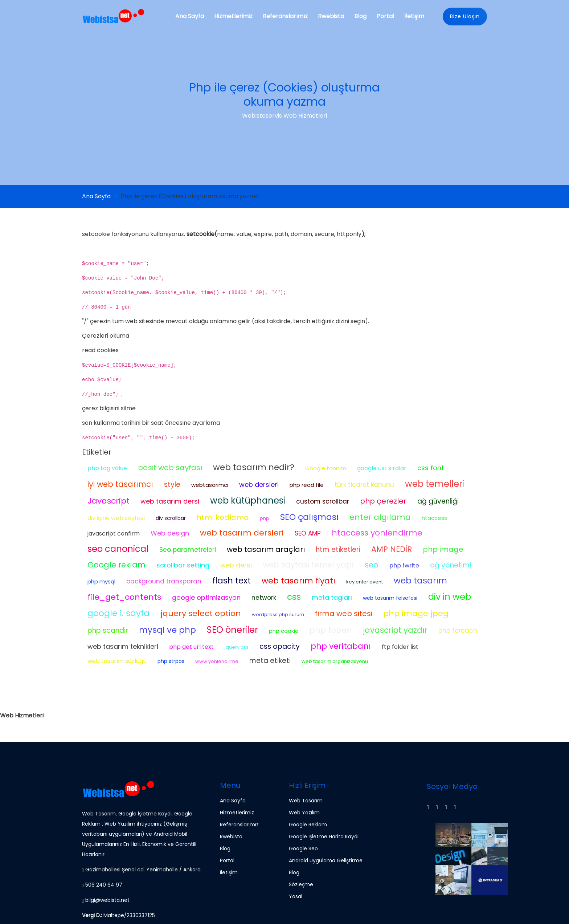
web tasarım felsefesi (390, 598)
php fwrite (404, 565)
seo (372, 565)
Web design (170, 533)
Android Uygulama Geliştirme (326, 860)
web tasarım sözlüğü (117, 661)
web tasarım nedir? (254, 467)
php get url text (191, 647)
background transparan (164, 581)
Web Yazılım (304, 813)
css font (431, 468)
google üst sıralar (382, 468)
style (172, 485)
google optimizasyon (206, 597)
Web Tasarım (306, 801)
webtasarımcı (210, 485)
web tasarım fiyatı (298, 581)
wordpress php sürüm (278, 614)
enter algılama (380, 517)
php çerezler (383, 501)
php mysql (101, 581)
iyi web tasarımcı (120, 484)
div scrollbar (171, 518)
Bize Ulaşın (465, 16)
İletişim (414, 16)
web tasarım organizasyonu (335, 661)
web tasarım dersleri (242, 533)
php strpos (171, 661)
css (294, 597)
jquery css (237, 647)
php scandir (108, 630)
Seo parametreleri (188, 550)
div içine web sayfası (116, 518)
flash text (232, 581)
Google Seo (303, 848)
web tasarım (420, 581)
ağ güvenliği (438, 501)
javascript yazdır (395, 630)
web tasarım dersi (170, 501)
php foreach (458, 631)
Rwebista (331, 16)
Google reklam (116, 565)
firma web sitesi (344, 614)
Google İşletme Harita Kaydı (324, 837)
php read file (307, 485)
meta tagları (332, 597)
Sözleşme (301, 884)
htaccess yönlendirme (377, 533)
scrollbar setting (183, 565)
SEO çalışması (309, 517)
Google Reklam (308, 825)
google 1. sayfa (118, 613)
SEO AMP (308, 533)
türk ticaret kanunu (364, 485)
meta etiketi (270, 661)
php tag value (107, 468)
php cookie (284, 631)
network (264, 598)
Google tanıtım (326, 468)
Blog (360, 16)
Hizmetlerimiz (233, 16)
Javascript (109, 501)
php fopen (331, 630)
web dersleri (259, 485)
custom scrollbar (323, 501)
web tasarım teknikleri (123, 646)
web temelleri (435, 484)
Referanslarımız (285, 16)
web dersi (236, 565)
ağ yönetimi (451, 565)
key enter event (365, 582)
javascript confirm (114, 534)
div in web (450, 597)
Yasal (296, 896)
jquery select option (201, 613)
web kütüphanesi (248, 500)
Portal (385, 16)
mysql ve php (167, 630)
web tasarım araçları (266, 549)
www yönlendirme (217, 661)
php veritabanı (341, 646)
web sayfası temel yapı (308, 565)
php (265, 518)
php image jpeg (416, 613)
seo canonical (118, 549)
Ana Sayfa (190, 16)
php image (443, 549)
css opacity (280, 646)
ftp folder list (400, 647)
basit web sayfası (170, 468)
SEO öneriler (232, 630)
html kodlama (223, 517)
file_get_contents (124, 597)
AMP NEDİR (392, 549)
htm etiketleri (338, 549)
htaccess (434, 518)
